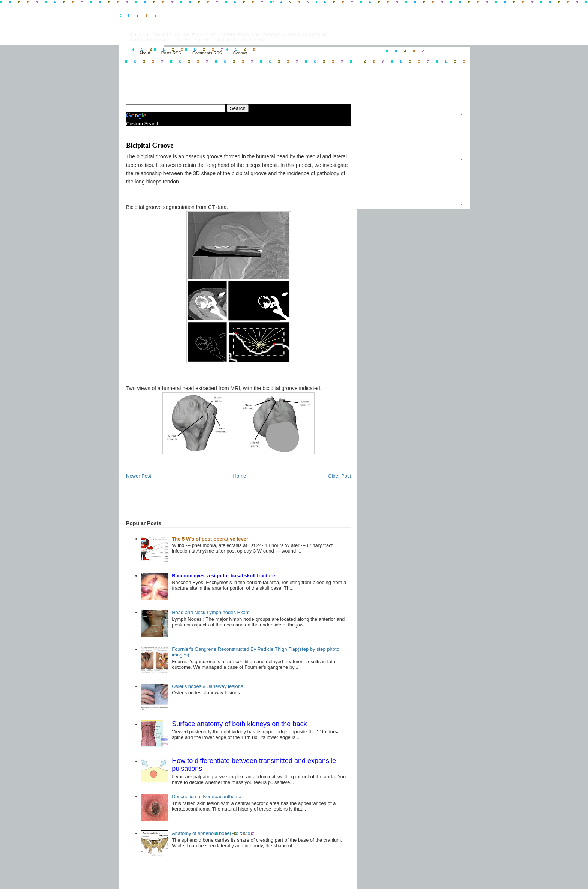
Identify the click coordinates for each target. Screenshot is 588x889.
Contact (240, 53)
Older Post (340, 476)
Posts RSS (171, 53)
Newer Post (139, 476)
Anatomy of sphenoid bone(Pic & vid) (212, 833)
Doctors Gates (159, 26)
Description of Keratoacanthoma (207, 797)
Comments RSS (207, 53)
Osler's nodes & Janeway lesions (207, 686)
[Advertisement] (214, 77)
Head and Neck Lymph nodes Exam (211, 612)
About (145, 53)
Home (127, 53)
